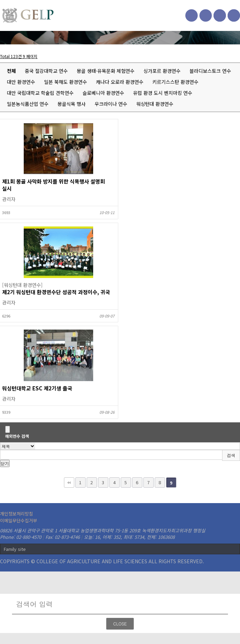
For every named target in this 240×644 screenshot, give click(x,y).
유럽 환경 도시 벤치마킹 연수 (163, 93)
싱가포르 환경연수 (162, 71)
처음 (69, 482)
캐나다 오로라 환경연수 (120, 82)
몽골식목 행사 (72, 104)
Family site (15, 549)
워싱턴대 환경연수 (155, 104)
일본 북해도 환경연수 (66, 82)
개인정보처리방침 (17, 514)
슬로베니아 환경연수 (103, 93)
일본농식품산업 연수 (28, 104)
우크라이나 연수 (111, 104)
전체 (11, 71)
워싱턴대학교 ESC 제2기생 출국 (37, 388)
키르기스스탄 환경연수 (175, 82)
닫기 (5, 463)
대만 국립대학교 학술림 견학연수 (40, 93)
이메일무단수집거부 (19, 520)
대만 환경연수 (21, 82)
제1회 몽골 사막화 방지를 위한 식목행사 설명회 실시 (53, 185)
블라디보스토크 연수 (210, 71)
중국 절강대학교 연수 (46, 71)
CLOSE (120, 624)
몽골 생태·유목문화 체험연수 (106, 71)
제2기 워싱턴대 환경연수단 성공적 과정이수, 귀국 (56, 292)
